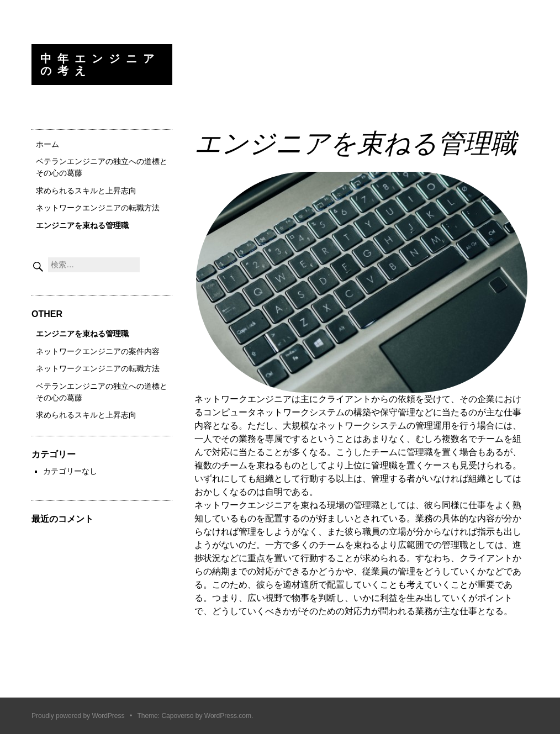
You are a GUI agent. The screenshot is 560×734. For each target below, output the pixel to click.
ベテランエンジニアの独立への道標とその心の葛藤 (102, 167)
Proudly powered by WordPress (78, 716)
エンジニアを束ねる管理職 (82, 225)
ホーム (47, 144)
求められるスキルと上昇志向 (86, 191)
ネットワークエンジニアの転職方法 (98, 208)
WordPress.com (228, 716)
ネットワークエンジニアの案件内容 (98, 351)
